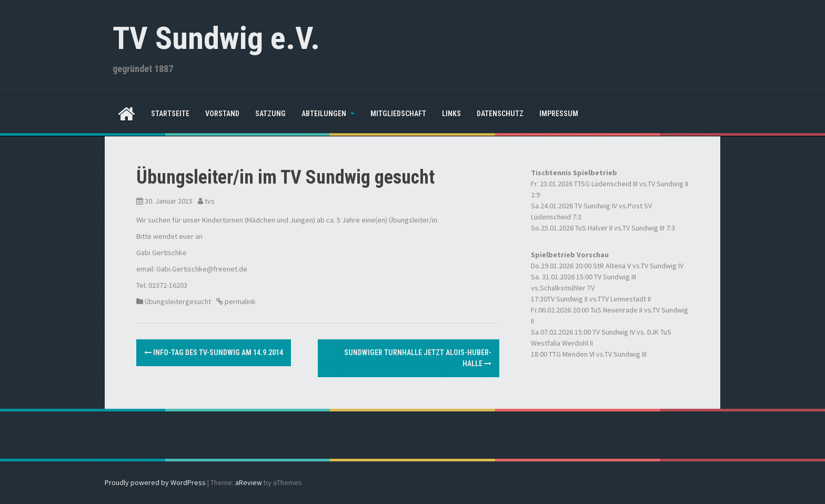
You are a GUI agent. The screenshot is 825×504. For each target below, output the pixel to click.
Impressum (559, 114)
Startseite (170, 114)
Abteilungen (324, 114)
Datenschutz (500, 114)
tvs (210, 201)
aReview (249, 482)
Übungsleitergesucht (178, 301)
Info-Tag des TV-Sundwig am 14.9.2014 (214, 352)
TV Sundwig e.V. (216, 38)
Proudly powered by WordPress (155, 482)
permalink (239, 301)
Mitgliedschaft (398, 114)
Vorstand (222, 114)
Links (451, 114)
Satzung (270, 114)
